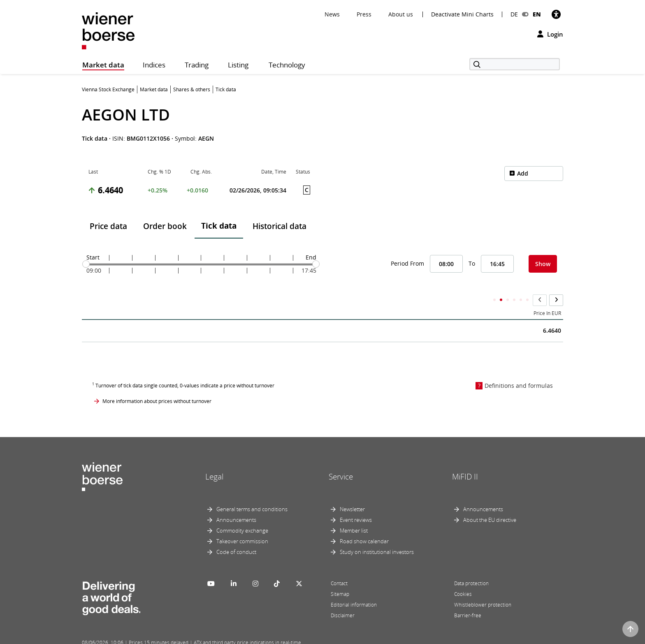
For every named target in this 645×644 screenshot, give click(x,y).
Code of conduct (236, 536)
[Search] (515, 64)
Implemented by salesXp (203, 637)
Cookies (463, 578)
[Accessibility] (556, 14)
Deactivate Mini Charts (462, 14)
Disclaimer (343, 599)
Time (94, 297)
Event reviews (356, 504)
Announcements (236, 504)
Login (550, 34)
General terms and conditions (252, 493)
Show (543, 264)
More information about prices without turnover (157, 385)
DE (514, 14)
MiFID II (465, 461)
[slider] (86, 264)
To (472, 263)
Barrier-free (468, 599)
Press (364, 14)
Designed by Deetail (252, 637)
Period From (407, 263)
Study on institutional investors (377, 536)
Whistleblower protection (483, 589)
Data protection (471, 567)
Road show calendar (364, 525)
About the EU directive (490, 504)
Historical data (280, 226)
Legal (214, 461)
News (332, 14)
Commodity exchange (242, 514)
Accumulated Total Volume (416, 297)
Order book (165, 226)
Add (523, 173)
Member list (354, 514)
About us (401, 14)
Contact (339, 567)
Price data (108, 226)
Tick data (219, 226)
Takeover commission (242, 525)
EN (537, 14)
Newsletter (352, 493)
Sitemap (340, 578)
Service (341, 461)
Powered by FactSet (155, 637)
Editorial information (354, 589)
